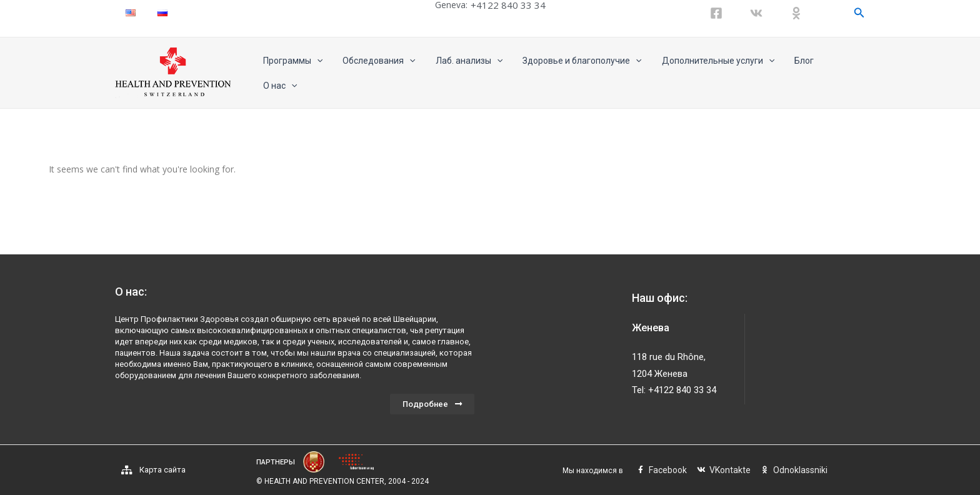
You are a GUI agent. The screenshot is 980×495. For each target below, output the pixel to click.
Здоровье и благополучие (578, 73)
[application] (321, 73)
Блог (795, 73)
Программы (297, 73)
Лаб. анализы (467, 73)
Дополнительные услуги (711, 73)
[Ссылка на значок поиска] (859, 13)
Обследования (380, 73)
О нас (839, 73)
